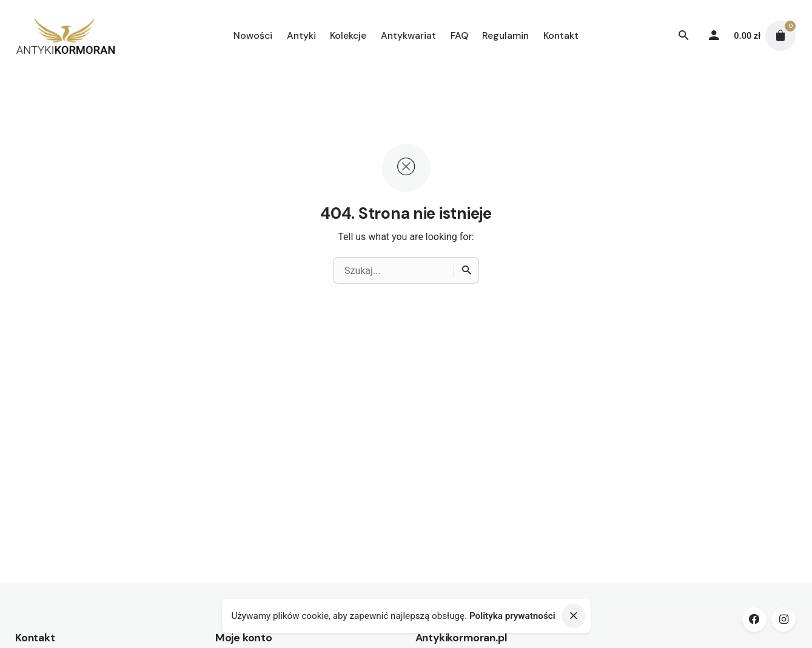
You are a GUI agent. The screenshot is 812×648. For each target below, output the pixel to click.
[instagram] (783, 620)
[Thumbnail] (65, 36)
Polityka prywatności (512, 616)
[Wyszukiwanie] (683, 36)
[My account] (714, 36)
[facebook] (754, 620)
